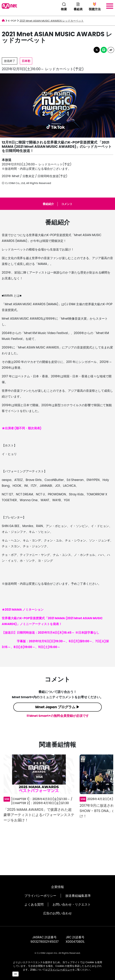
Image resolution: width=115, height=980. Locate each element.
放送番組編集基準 (78, 896)
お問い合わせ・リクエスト (72, 904)
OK (15, 974)
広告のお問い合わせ (57, 913)
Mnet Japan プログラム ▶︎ (58, 707)
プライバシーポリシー (40, 896)
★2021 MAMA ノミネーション (23, 610)
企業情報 (57, 887)
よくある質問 (34, 904)
